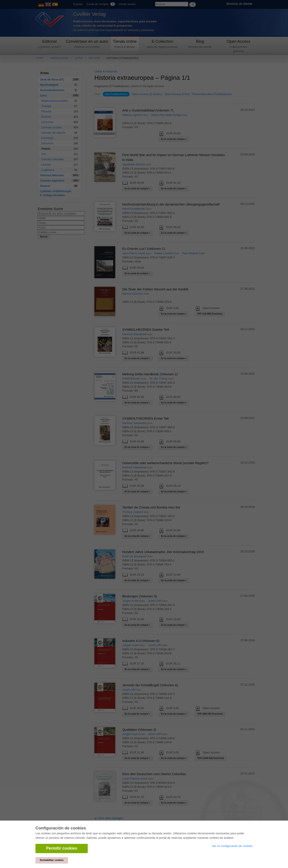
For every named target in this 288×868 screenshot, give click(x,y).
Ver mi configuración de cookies (232, 846)
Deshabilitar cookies (52, 860)
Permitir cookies (62, 848)
